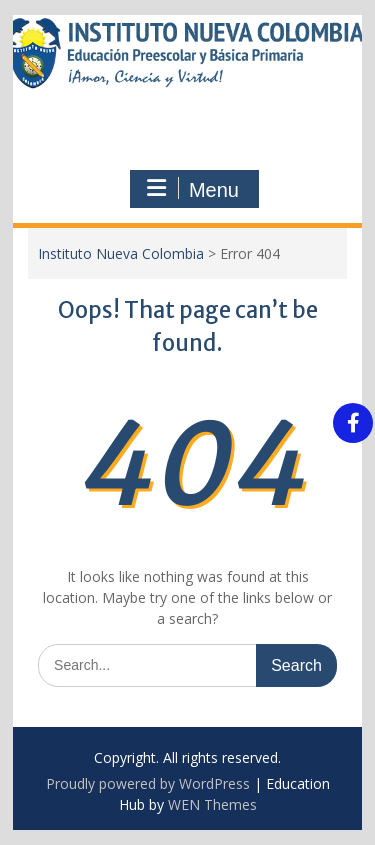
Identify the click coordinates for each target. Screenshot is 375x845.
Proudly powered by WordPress (148, 783)
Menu (192, 189)
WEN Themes (212, 804)
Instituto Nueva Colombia (121, 253)
